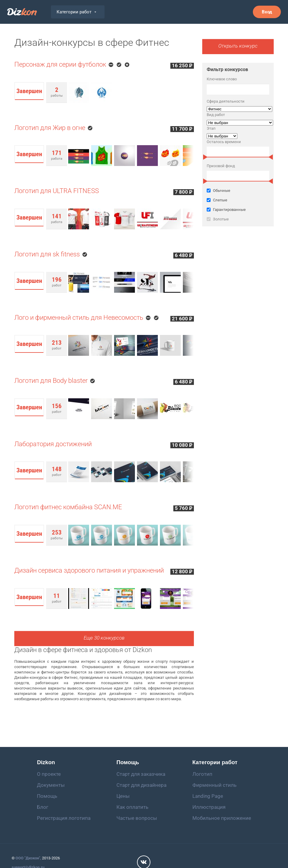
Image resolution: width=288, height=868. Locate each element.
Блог (43, 807)
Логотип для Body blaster (51, 381)
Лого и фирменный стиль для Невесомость (79, 318)
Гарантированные (238, 210)
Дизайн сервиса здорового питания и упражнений (89, 570)
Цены (123, 796)
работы (57, 92)
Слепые (238, 200)
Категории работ (76, 12)
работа (57, 155)
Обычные (218, 191)
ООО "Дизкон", (28, 858)
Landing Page (208, 796)
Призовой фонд (221, 166)
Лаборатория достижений (53, 444)
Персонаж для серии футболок (60, 64)
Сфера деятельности (226, 101)
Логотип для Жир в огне (50, 128)
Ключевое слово (222, 79)
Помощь (47, 796)
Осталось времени (224, 142)
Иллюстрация (209, 807)
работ (57, 282)
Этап (211, 128)
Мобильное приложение (222, 818)
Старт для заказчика (141, 774)
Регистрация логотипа (64, 818)
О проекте (49, 774)
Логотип (202, 774)
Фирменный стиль (214, 785)
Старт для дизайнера (141, 785)
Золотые (238, 219)
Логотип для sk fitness (47, 254)
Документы (51, 785)
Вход (267, 12)
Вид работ (216, 115)
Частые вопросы (137, 818)
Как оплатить (132, 807)
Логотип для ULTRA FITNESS (57, 191)
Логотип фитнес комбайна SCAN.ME (68, 507)
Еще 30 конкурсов (104, 638)
